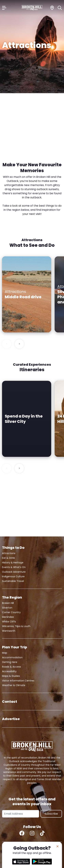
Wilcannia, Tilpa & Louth (16, 626)
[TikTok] (42, 833)
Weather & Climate (14, 685)
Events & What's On (14, 567)
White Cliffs (9, 622)
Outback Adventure (14, 572)
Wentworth (9, 631)
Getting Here (10, 662)
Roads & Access (12, 667)
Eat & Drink (8, 558)
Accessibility (9, 671)
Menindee (8, 617)
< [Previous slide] (7, 344)
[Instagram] (32, 833)
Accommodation (12, 657)
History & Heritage (13, 563)
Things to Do (13, 548)
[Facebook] (22, 833)
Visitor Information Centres (18, 681)
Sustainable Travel (13, 581)
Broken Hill (8, 603)
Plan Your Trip (15, 647)
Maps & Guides (11, 676)
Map (5, 653)
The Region (12, 597)
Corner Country (11, 612)
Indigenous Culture (13, 576)
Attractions (9, 553)
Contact (10, 702)
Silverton (7, 608)
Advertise (11, 719)
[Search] (60, 8)
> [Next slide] (19, 344)
